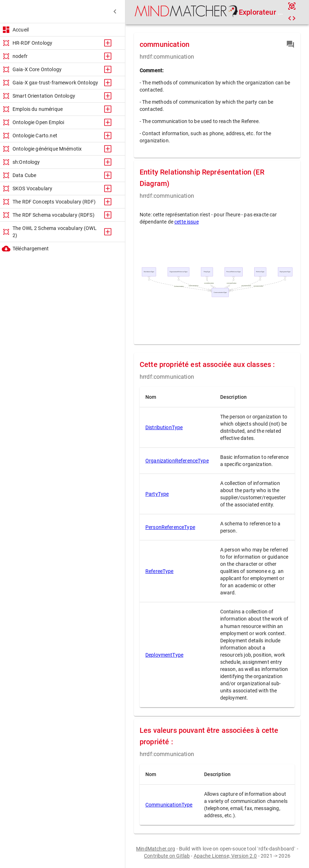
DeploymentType (164, 655)
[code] (292, 18)
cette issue (187, 222)
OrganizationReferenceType (177, 461)
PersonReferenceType (170, 527)
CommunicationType (169, 805)
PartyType (157, 494)
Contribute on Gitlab (167, 856)
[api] (292, 6)
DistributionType (164, 427)
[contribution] (290, 44)
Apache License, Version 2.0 (225, 856)
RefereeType (160, 571)
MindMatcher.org (156, 849)
